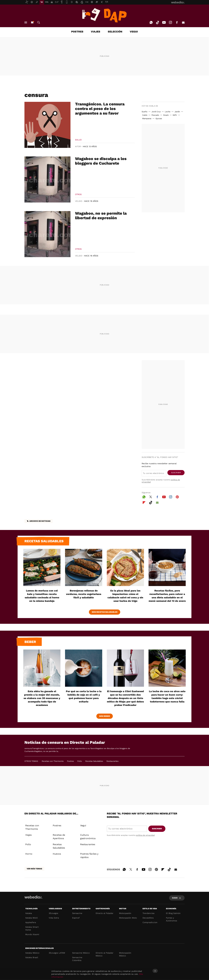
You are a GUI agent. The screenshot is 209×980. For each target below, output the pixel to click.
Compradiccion (150, 922)
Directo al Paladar (104, 913)
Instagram (170, 22)
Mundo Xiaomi (32, 934)
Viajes (28, 835)
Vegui (83, 825)
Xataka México (32, 953)
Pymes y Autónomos (171, 919)
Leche (168, 112)
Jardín (177, 112)
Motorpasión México (125, 954)
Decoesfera (148, 918)
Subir (175, 898)
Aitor (78, 146)
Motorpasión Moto (128, 918)
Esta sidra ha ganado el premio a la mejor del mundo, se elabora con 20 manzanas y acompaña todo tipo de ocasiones (42, 698)
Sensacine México (81, 953)
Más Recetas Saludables (105, 612)
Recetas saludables (44, 541)
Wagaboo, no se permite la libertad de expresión (101, 216)
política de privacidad (145, 835)
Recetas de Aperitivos (59, 837)
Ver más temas (34, 869)
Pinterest (177, 497)
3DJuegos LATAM (57, 953)
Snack (166, 115)
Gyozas (159, 118)
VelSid (79, 201)
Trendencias (148, 913)
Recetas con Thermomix (53, 761)
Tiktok (158, 22)
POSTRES (77, 32)
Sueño (145, 112)
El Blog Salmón (173, 913)
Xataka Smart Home (32, 928)
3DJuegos (53, 913)
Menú (26, 22)
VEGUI (134, 32)
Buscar (39, 22)
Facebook (177, 22)
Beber (30, 642)
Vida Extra (54, 918)
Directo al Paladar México (104, 954)
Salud (78, 140)
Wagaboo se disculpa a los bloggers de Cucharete (101, 161)
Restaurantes (113, 761)
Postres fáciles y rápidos (89, 856)
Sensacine (77, 913)
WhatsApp (151, 22)
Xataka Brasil (32, 957)
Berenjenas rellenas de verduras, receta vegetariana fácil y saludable (84, 594)
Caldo (145, 115)
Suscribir (176, 473)
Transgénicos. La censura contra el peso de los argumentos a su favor (100, 109)
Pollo (80, 761)
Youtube (164, 22)
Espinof (76, 918)
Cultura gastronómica (88, 837)
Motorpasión (125, 913)
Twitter (151, 497)
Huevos (57, 854)
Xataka (29, 913)
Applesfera (31, 922)
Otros (78, 194)
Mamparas (147, 118)
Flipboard (144, 502)
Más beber (105, 716)
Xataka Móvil (31, 918)
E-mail (183, 22)
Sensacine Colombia (77, 959)
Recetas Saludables (94, 761)
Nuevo (32, 22)
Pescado (155, 115)
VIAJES (96, 32)
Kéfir (175, 115)
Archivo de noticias (40, 521)
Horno (29, 854)
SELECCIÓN (115, 32)
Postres (70, 761)
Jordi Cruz (156, 112)
